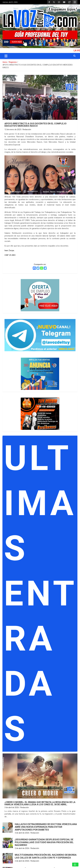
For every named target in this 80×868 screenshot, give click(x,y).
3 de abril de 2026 (12, 807)
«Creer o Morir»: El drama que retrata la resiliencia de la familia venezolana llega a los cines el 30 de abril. (40, 803)
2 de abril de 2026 (22, 848)
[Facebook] (34, 268)
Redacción (27, 129)
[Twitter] (38, 268)
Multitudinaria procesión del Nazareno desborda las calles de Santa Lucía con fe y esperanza (46, 856)
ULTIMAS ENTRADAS (41, 594)
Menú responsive (75, 2)
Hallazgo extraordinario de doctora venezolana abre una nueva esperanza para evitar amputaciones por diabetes (46, 827)
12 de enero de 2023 (13, 129)
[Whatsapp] (42, 268)
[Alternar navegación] (6, 56)
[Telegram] (45, 268)
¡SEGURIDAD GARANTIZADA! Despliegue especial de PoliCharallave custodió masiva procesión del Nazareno (44, 842)
